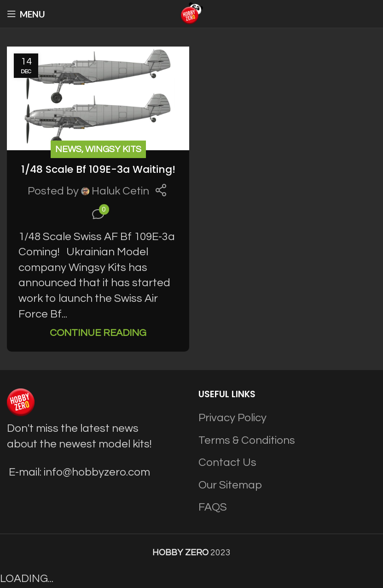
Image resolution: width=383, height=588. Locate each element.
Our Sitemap (230, 485)
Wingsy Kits (113, 149)
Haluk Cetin (120, 191)
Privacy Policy (232, 418)
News (68, 149)
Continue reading (98, 333)
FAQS (213, 507)
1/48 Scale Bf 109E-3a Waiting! (98, 169)
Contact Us (227, 462)
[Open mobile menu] (26, 14)
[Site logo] (191, 13)
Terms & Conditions (247, 440)
